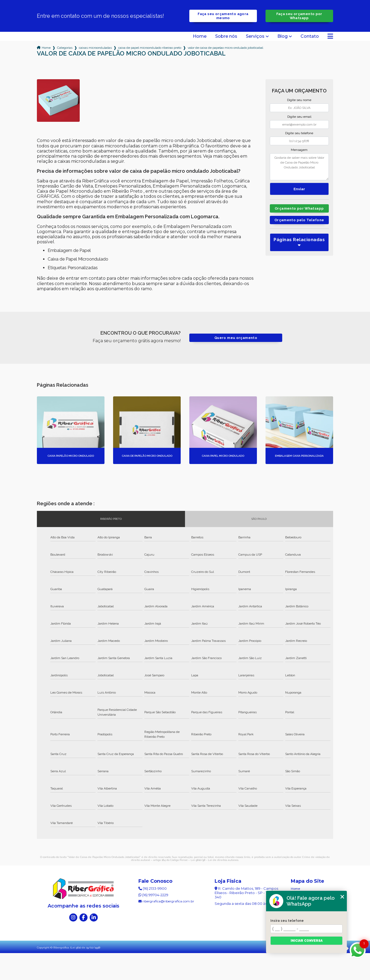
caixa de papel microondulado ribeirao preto (150, 48)
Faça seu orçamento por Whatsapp (299, 16)
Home (200, 36)
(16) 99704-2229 (153, 895)
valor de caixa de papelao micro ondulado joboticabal (225, 48)
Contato (310, 36)
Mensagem (299, 150)
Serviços (255, 36)
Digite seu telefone (299, 133)
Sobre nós (226, 36)
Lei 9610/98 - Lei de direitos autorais (214, 860)
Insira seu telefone (287, 921)
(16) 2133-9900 (153, 888)
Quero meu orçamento (236, 338)
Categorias (65, 48)
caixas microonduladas (95, 48)
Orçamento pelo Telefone (299, 220)
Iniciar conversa (307, 941)
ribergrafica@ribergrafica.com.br (166, 901)
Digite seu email (299, 117)
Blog (282, 36)
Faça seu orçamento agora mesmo (223, 16)
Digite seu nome (299, 100)
